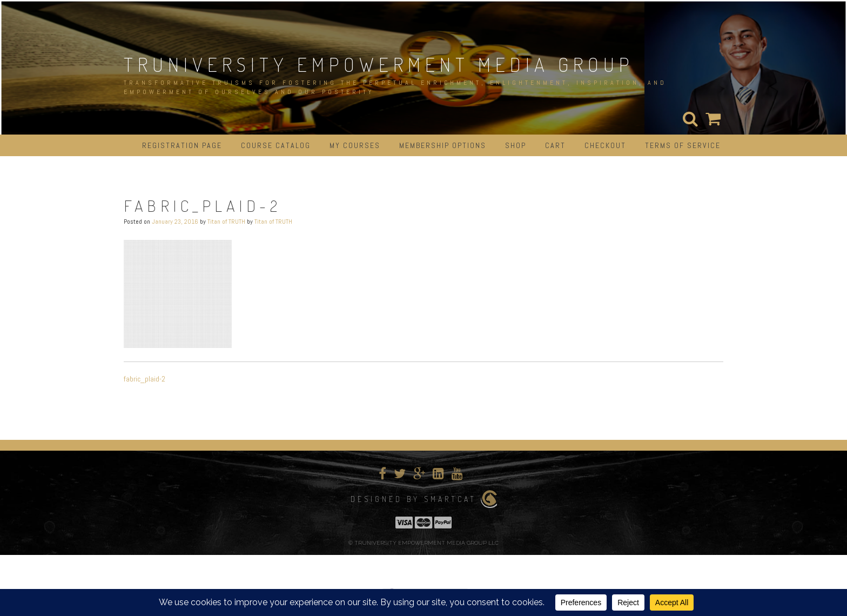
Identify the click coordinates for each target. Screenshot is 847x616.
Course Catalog (276, 145)
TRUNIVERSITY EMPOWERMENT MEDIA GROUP (379, 64)
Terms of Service (683, 145)
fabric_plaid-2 (144, 379)
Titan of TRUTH (226, 222)
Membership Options (443, 145)
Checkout (605, 145)
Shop (516, 145)
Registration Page (182, 145)
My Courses (355, 145)
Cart (555, 145)
